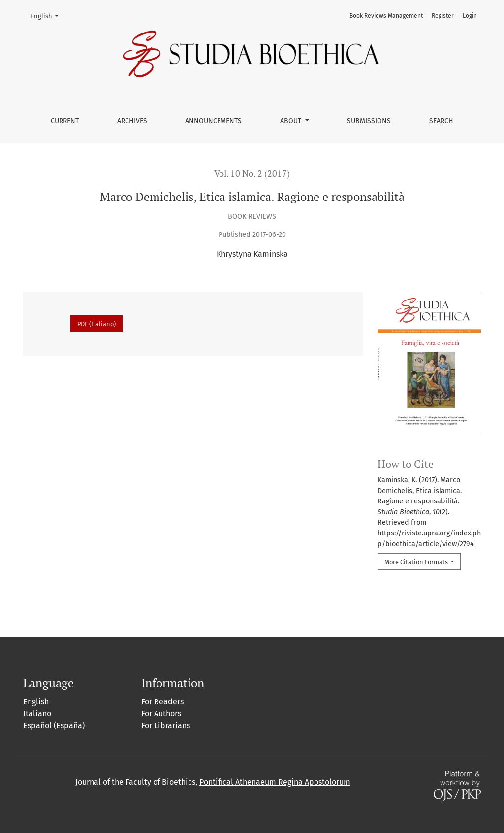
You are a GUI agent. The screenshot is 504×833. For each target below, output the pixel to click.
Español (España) (54, 725)
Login (470, 16)
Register (443, 16)
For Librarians (166, 725)
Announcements (213, 121)
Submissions (369, 121)
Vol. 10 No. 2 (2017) (252, 174)
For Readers (162, 702)
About (292, 121)
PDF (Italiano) (96, 324)
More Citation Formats (417, 562)
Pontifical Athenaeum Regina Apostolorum (275, 782)
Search (441, 121)
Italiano (37, 714)
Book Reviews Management (386, 16)
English (47, 15)
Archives (132, 121)
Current (65, 121)
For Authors (161, 714)
